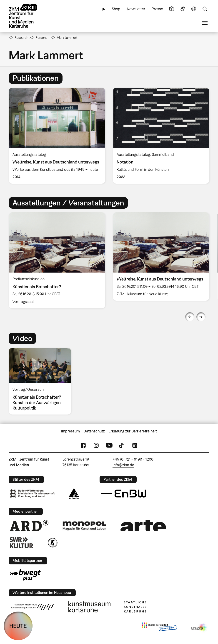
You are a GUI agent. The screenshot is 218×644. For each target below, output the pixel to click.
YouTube (109, 445)
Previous (190, 317)
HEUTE (18, 626)
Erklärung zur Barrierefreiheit (133, 431)
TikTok (122, 445)
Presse (157, 9)
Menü (205, 23)
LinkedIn (135, 445)
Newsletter (136, 9)
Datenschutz (94, 431)
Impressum (70, 431)
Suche (205, 9)
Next (201, 317)
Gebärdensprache (183, 9)
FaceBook (83, 445)
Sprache (194, 9)
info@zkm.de (123, 465)
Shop (116, 9)
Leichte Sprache (172, 9)
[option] (57, 136)
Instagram (96, 445)
